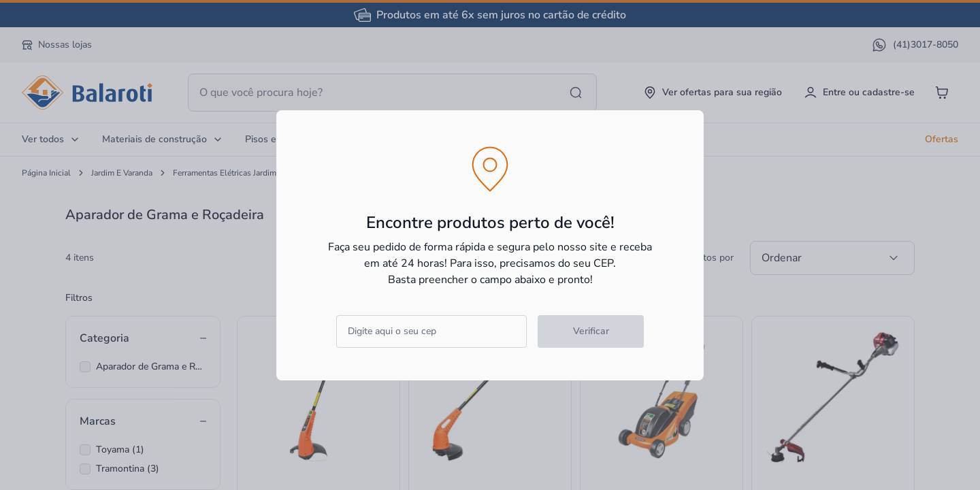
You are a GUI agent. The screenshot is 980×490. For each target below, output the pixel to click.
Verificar (591, 331)
